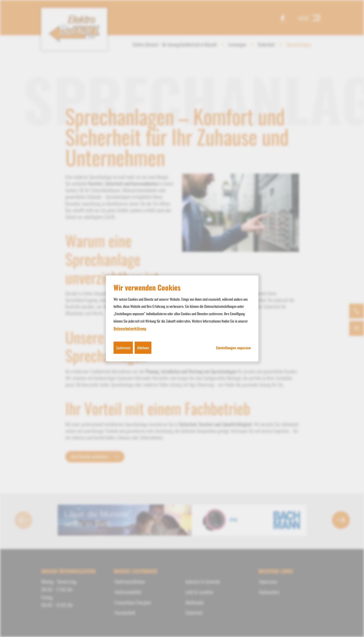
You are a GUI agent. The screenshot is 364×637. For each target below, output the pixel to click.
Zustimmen (123, 347)
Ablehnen (143, 347)
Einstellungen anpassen (233, 347)
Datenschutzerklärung (130, 328)
